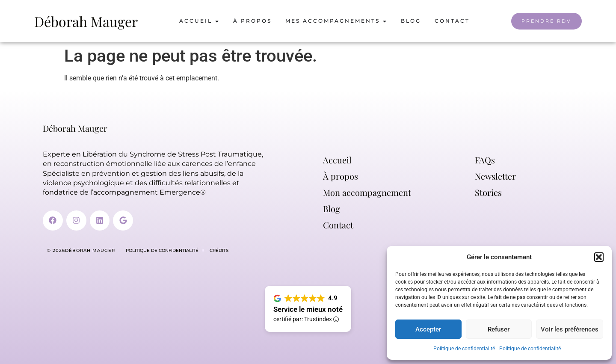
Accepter (428, 329)
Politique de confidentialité (464, 349)
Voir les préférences (570, 329)
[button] (599, 257)
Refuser (499, 329)
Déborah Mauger (86, 21)
